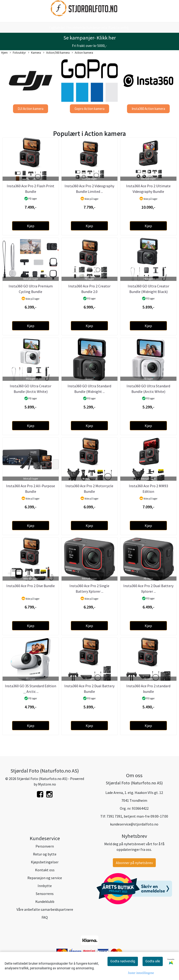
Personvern (45, 846)
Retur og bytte (45, 854)
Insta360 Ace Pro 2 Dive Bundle (31, 586)
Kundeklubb (45, 901)
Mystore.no (47, 784)
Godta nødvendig (123, 961)
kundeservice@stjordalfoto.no (134, 824)
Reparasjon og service (45, 878)
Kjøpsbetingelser (45, 862)
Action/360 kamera (56, 53)
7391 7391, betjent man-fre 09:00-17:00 (137, 816)
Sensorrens (45, 894)
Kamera (34, 53)
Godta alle (153, 961)
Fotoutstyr (18, 53)
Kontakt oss (45, 870)
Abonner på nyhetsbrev (134, 863)
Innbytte (45, 886)
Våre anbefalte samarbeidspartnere (45, 909)
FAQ (45, 917)
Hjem (4, 53)
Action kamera (82, 53)
